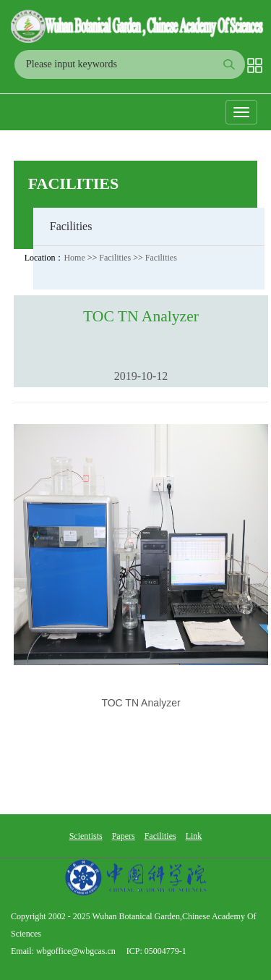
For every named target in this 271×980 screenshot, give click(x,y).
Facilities (74, 183)
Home (74, 258)
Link (194, 836)
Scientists (86, 836)
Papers (124, 836)
